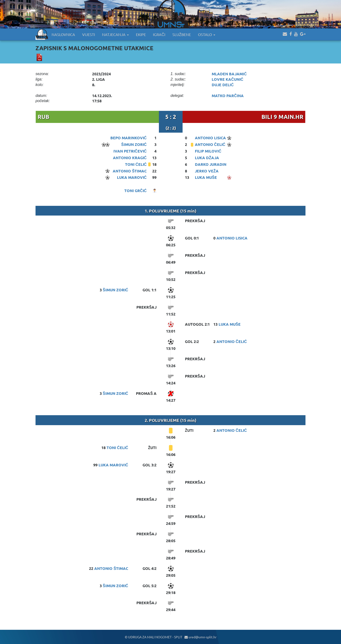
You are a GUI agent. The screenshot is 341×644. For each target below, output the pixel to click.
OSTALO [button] (207, 34)
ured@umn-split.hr (200, 637)
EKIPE (141, 34)
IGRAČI (159, 34)
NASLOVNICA (63, 34)
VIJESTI (89, 34)
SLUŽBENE (182, 34)
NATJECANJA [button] (115, 34)
